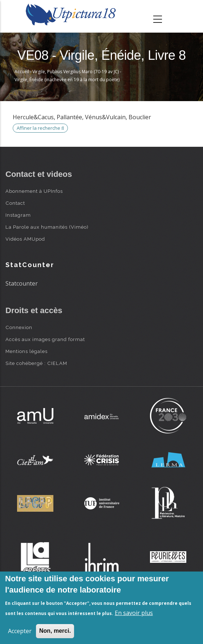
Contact (15, 203)
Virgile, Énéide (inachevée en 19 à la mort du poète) (67, 80)
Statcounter (22, 283)
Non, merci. (55, 631)
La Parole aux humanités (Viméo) (47, 227)
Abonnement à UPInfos (34, 191)
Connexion (19, 327)
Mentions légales (27, 351)
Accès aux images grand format (45, 339)
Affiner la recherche (40, 128)
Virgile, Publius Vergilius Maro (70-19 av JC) (76, 72)
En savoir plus (134, 613)
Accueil (22, 72)
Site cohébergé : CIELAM (36, 363)
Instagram (18, 215)
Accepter (20, 631)
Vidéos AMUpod (25, 239)
